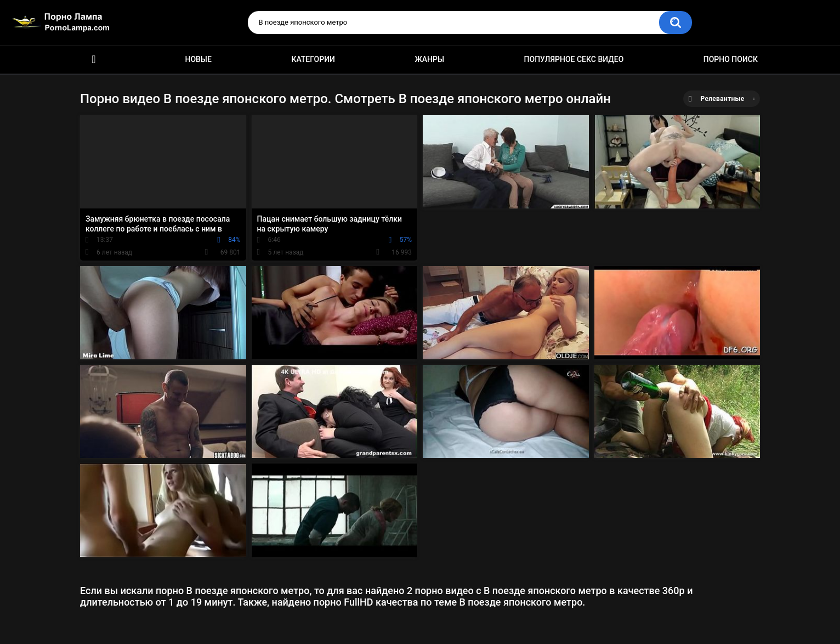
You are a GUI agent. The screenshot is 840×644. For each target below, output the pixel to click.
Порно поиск (731, 59)
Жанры (429, 59)
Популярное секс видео (574, 59)
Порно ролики (94, 60)
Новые (198, 59)
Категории (313, 59)
